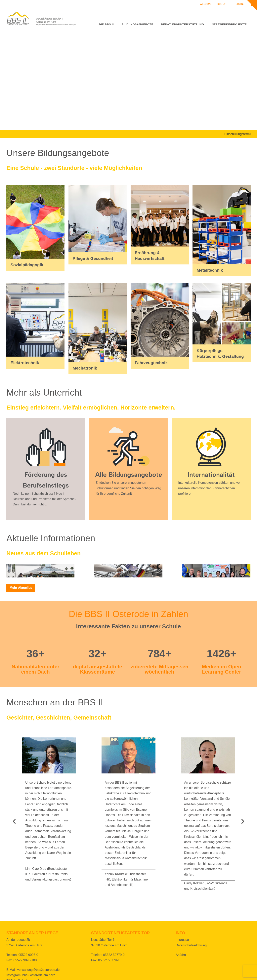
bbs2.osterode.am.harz (39, 975)
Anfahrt (181, 955)
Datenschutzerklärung (191, 945)
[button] (252, 5)
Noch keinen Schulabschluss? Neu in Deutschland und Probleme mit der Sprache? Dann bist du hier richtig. (44, 499)
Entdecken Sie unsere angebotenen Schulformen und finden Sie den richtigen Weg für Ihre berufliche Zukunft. (128, 488)
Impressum (184, 940)
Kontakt (223, 4)
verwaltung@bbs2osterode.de (39, 970)
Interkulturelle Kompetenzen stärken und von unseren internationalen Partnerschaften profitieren (210, 488)
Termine (239, 4)
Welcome (206, 4)
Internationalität (211, 475)
